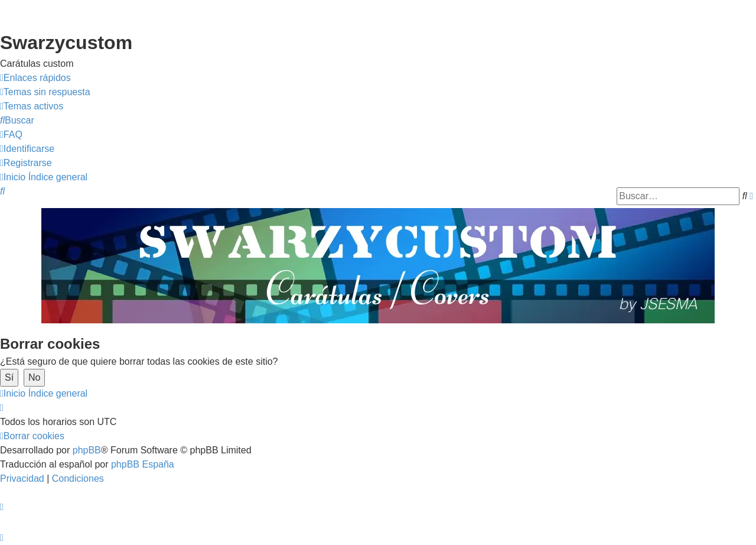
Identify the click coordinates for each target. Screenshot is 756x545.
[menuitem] (45, 92)
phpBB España (143, 464)
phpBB (87, 450)
